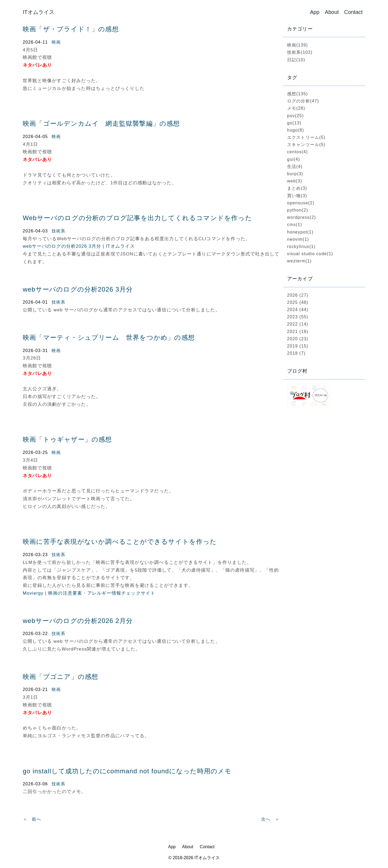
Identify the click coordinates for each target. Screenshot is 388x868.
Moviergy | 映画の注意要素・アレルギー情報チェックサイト (89, 593)
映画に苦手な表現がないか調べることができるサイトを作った (120, 542)
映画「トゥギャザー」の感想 (67, 439)
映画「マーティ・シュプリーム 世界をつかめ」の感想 (109, 337)
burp (295, 174)
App (315, 12)
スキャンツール (306, 145)
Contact (353, 12)
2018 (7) (296, 353)
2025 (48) (298, 302)
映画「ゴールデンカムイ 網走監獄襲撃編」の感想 (101, 123)
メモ (296, 108)
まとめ (297, 188)
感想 (298, 94)
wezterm (299, 261)
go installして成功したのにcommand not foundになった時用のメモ (127, 771)
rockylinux (301, 246)
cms (295, 225)
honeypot (300, 232)
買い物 (297, 196)
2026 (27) (298, 295)
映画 (56, 42)
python (298, 210)
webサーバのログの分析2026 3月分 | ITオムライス (79, 246)
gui (294, 159)
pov (296, 116)
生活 (295, 167)
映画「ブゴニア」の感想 (60, 677)
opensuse (301, 203)
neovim (298, 239)
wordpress (302, 217)
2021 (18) (298, 332)
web (295, 181)
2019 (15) (298, 346)
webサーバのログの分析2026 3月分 (78, 289)
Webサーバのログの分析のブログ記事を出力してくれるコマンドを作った (137, 218)
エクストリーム (306, 137)
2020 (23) (298, 339)
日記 (296, 60)
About (332, 12)
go (294, 123)
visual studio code (310, 254)
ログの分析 (303, 101)
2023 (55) (298, 317)
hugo (296, 130)
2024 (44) (298, 310)
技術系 (59, 231)
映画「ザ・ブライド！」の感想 (71, 29)
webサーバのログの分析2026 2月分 (78, 621)
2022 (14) (298, 324)
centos (298, 152)
